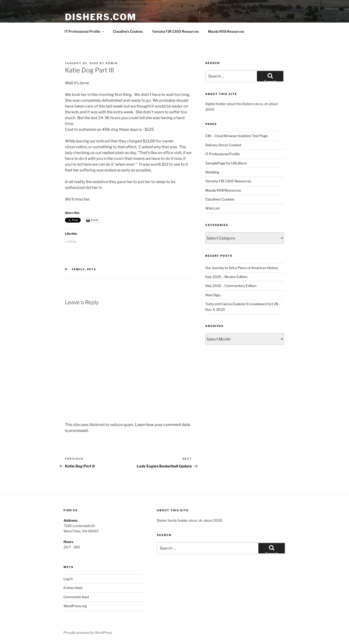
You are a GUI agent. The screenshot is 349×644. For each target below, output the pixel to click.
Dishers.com (101, 17)
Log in (68, 579)
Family (78, 269)
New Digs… (214, 295)
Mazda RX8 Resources (226, 31)
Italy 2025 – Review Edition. (227, 277)
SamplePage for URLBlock (226, 163)
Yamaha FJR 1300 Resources (175, 31)
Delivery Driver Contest (223, 145)
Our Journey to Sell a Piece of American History (242, 268)
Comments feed (76, 597)
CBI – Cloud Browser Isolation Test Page (236, 136)
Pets (92, 269)
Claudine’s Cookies (128, 31)
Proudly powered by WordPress (88, 632)
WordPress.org (75, 606)
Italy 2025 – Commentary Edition (231, 286)
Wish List (212, 208)
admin (111, 63)
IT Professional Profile (85, 31)
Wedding (212, 172)
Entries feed (73, 588)
